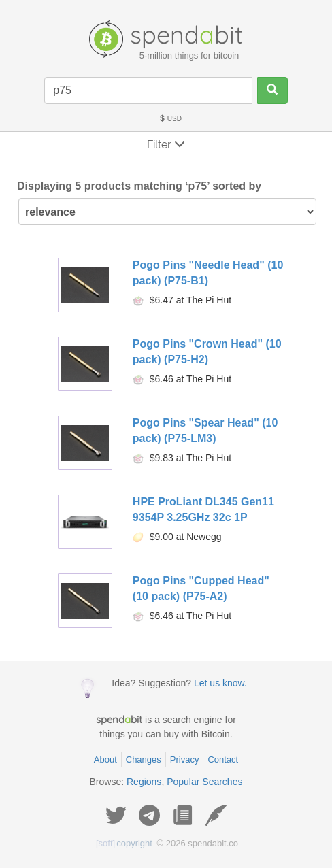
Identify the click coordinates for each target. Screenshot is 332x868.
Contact (223, 759)
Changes (144, 759)
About (105, 759)
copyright (124, 843)
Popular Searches (204, 782)
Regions (144, 782)
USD (170, 119)
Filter (166, 145)
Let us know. (220, 683)
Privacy (185, 759)
